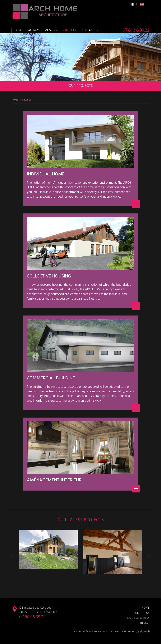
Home (18, 30)
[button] (14, 554)
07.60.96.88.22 (136, 30)
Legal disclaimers (137, 618)
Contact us (90, 30)
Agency (33, 30)
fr (134, 4)
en (144, 4)
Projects (69, 30)
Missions (51, 30)
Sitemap (144, 623)
